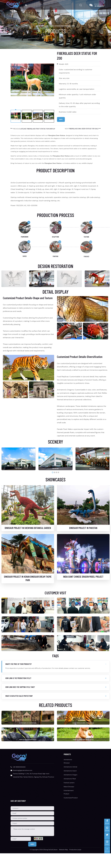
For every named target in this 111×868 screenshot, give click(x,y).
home (47, 26)
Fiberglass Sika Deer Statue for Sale (84, 129)
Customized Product (60, 26)
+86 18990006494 (99, 6)
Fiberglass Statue (70, 26)
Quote (62, 120)
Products (51, 26)
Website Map (63, 864)
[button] (52, 80)
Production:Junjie (75, 864)
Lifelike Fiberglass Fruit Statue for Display (38, 129)
